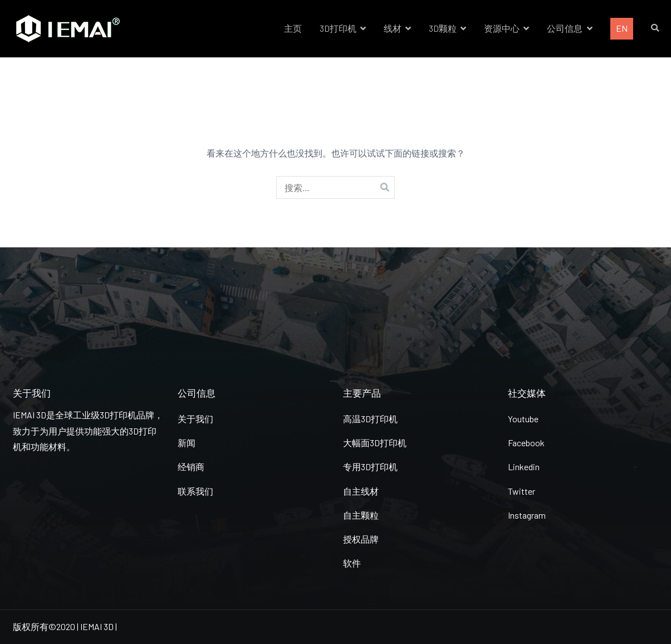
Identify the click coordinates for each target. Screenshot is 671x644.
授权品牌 (361, 539)
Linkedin (524, 467)
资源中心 (502, 28)
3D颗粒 (443, 28)
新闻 (187, 443)
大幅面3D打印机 (375, 443)
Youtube (523, 419)
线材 (393, 28)
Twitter (521, 491)
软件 (352, 563)
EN (622, 28)
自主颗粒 (361, 515)
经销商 (191, 467)
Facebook (526, 443)
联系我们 (195, 491)
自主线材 (361, 491)
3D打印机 (338, 28)
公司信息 (565, 28)
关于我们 (195, 419)
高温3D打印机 (370, 419)
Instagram (527, 515)
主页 (293, 28)
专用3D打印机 (370, 467)
